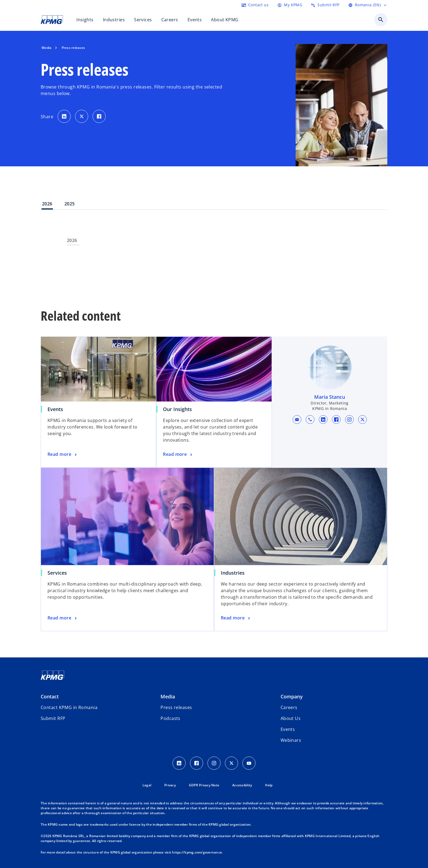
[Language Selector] (368, 5)
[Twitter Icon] (231, 763)
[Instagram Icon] (214, 763)
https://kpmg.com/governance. (197, 852)
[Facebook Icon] (197, 763)
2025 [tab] (70, 204)
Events (55, 409)
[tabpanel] (214, 255)
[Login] (290, 5)
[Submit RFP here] (325, 5)
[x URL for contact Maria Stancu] (362, 420)
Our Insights (177, 409)
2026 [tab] (47, 204)
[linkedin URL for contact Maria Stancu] (323, 420)
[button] (297, 420)
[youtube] (249, 763)
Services (57, 573)
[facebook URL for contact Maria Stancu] (336, 420)
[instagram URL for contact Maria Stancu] (349, 420)
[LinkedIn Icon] (179, 763)
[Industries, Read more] (236, 618)
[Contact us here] (255, 5)
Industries (233, 573)
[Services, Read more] (63, 618)
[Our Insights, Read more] (178, 454)
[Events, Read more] (63, 454)
